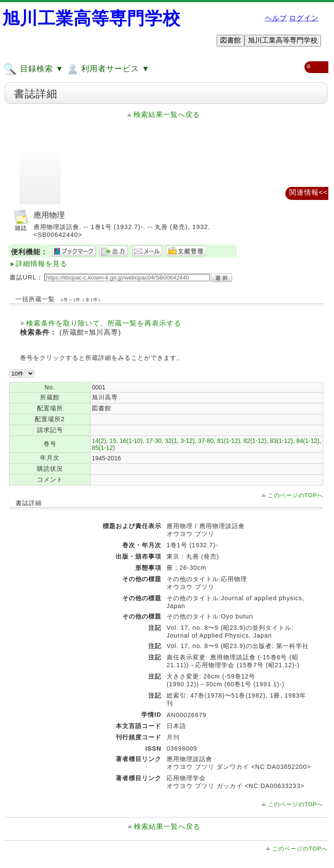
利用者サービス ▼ (108, 69)
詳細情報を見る (42, 264)
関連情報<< (309, 192)
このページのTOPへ (296, 495)
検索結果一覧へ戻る (167, 115)
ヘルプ (276, 18)
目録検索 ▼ (33, 69)
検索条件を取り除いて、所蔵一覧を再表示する (104, 323)
